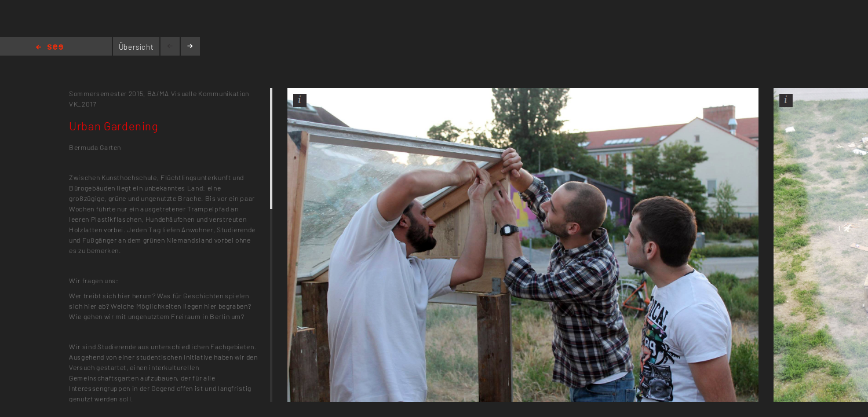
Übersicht (136, 47)
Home (50, 48)
